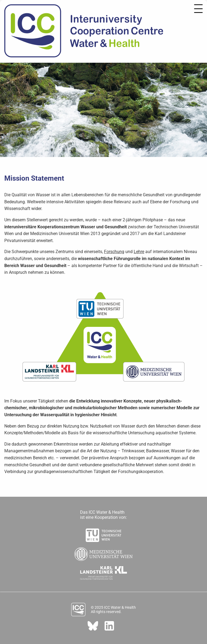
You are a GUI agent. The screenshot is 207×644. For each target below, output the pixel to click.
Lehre (139, 252)
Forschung (114, 252)
